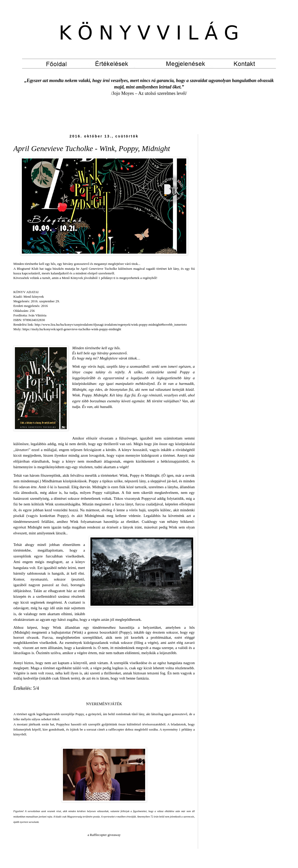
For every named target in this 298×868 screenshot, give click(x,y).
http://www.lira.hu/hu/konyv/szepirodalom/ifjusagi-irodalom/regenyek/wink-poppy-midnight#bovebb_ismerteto (111, 325)
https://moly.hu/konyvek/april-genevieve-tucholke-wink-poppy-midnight (72, 329)
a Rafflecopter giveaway (104, 835)
